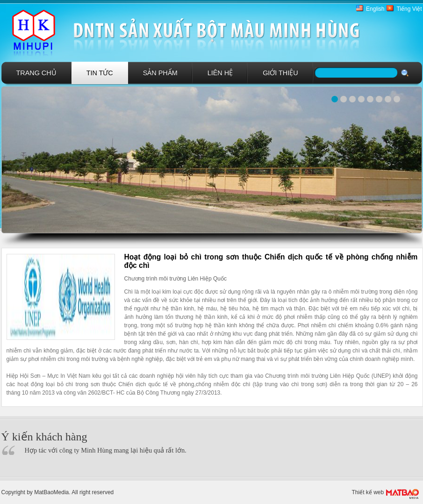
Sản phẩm (160, 73)
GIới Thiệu (280, 73)
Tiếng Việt (409, 9)
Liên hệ (220, 73)
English (375, 9)
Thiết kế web (368, 492)
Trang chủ (36, 73)
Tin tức (100, 73)
